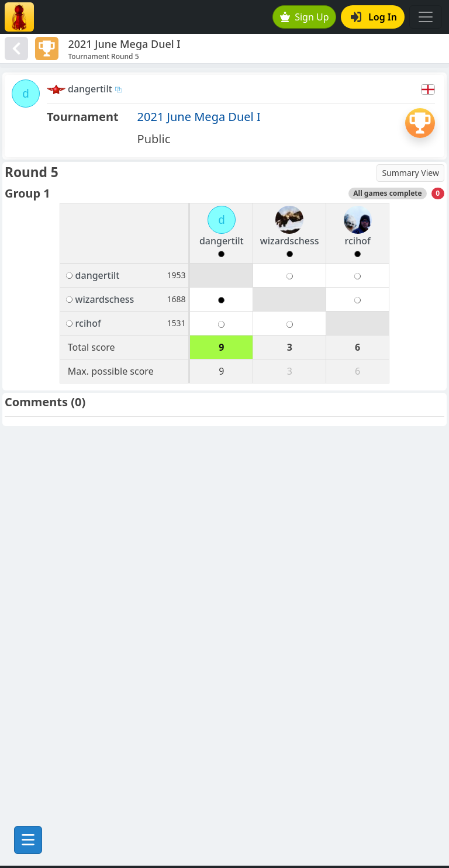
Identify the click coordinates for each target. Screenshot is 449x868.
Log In (374, 17)
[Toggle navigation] (426, 17)
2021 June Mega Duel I (199, 117)
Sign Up (305, 17)
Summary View (410, 173)
